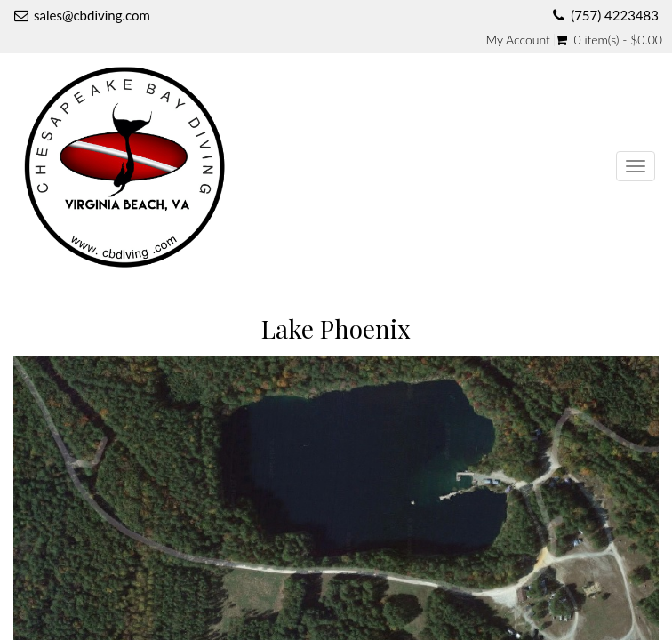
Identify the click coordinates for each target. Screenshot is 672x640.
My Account (517, 40)
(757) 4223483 (615, 15)
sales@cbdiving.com (92, 15)
